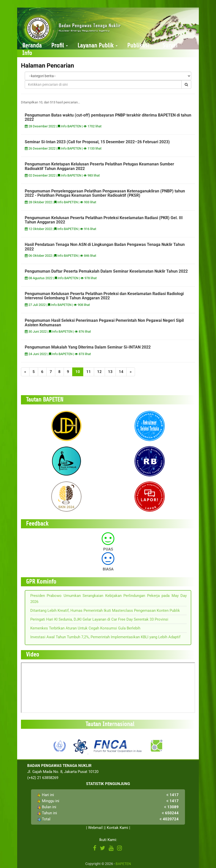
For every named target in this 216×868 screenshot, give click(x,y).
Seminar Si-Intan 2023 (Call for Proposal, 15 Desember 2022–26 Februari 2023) (97, 142)
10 (78, 372)
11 (89, 372)
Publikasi (140, 46)
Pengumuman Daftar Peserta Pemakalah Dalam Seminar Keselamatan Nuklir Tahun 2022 (106, 271)
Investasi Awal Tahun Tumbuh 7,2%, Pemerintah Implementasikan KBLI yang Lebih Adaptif (105, 637)
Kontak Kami (117, 828)
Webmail (95, 828)
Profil (60, 46)
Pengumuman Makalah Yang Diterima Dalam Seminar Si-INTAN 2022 (88, 347)
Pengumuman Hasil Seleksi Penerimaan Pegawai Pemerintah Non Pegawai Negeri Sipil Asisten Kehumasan (104, 323)
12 (99, 372)
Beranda (32, 46)
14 (121, 372)
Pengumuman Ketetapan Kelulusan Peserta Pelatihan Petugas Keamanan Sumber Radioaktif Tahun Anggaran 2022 (99, 166)
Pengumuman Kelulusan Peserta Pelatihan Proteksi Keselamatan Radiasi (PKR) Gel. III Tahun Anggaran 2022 (104, 220)
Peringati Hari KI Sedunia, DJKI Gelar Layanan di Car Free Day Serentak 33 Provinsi (99, 619)
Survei (170, 46)
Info (27, 53)
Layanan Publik (98, 46)
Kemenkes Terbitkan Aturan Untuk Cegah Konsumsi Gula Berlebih (85, 628)
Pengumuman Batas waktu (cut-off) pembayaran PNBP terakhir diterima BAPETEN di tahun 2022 (108, 117)
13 (110, 372)
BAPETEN (123, 864)
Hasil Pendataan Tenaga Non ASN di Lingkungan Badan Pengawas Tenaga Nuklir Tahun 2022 (105, 247)
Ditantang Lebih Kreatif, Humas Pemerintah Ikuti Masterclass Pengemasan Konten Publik (105, 611)
